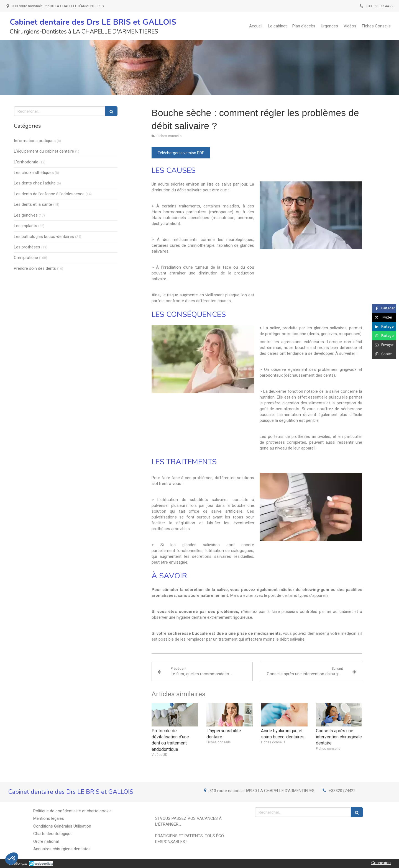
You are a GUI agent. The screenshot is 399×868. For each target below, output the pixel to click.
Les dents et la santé (33, 204)
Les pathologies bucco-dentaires (44, 237)
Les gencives (26, 215)
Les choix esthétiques (34, 173)
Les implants (25, 226)
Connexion (381, 863)
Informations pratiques (35, 141)
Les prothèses (27, 247)
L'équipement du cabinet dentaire (44, 151)
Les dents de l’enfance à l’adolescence (49, 194)
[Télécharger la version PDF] (181, 153)
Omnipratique (26, 258)
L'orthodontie (26, 162)
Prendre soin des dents (35, 268)
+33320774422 (342, 791)
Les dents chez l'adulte (35, 183)
